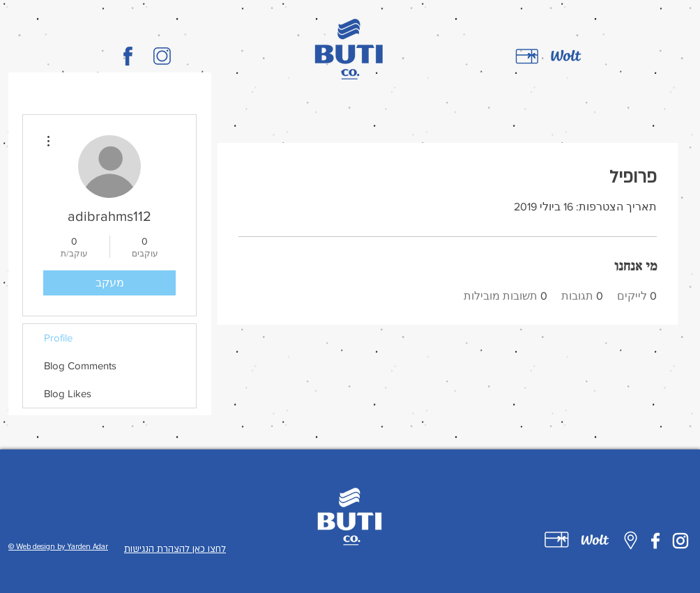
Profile (58, 338)
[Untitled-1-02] (595, 540)
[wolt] (566, 56)
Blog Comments (80, 365)
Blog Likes (68, 393)
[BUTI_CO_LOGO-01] (128, 56)
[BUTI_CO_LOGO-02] (162, 56)
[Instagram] (680, 541)
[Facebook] (655, 541)
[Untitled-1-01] (557, 540)
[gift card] (527, 56)
